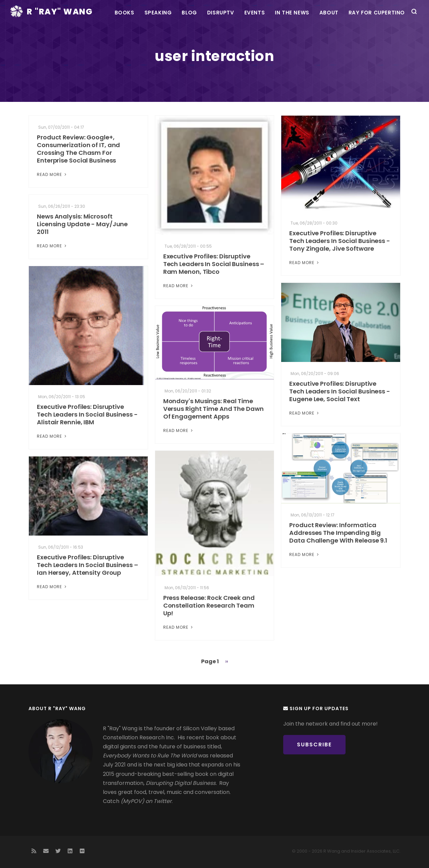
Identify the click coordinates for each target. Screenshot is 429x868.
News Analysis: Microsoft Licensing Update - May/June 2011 (82, 224)
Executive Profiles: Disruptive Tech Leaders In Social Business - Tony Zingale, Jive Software (340, 241)
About (329, 13)
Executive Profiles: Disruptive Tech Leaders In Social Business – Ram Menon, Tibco (214, 264)
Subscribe (314, 745)
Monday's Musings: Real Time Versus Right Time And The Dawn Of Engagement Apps (213, 409)
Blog (189, 13)
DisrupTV (221, 13)
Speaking (158, 13)
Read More (52, 174)
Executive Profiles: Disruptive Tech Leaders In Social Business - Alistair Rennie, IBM (87, 414)
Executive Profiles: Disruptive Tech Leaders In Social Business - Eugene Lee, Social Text (340, 391)
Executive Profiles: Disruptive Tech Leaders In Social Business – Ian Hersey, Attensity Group (87, 565)
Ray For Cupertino (377, 13)
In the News (292, 13)
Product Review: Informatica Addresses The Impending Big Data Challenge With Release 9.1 (338, 533)
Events (255, 13)
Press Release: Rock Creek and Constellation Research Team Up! (209, 605)
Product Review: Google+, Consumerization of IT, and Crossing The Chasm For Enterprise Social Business (78, 149)
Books (125, 13)
